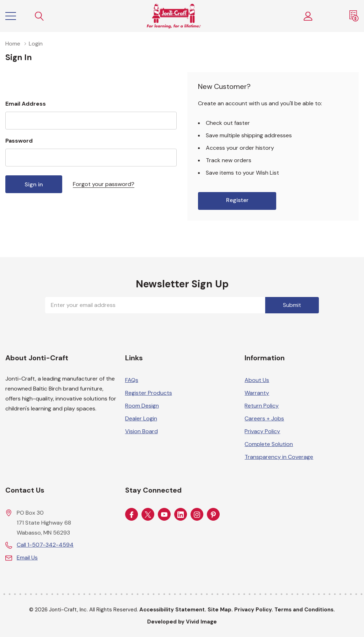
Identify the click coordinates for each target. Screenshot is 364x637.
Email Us (27, 558)
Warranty (257, 393)
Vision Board (141, 431)
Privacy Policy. (254, 610)
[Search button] (39, 16)
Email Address (26, 104)
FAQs (132, 380)
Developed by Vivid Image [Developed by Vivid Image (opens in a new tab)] (182, 622)
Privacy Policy (262, 431)
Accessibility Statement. (173, 610)
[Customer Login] (308, 16)
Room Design (142, 406)
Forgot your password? (104, 184)
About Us (257, 380)
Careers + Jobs (264, 418)
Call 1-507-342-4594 (45, 545)
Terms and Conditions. (305, 610)
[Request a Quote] (354, 16)
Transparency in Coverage (279, 457)
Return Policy (262, 406)
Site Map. (220, 610)
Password (19, 141)
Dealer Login (141, 418)
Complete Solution (269, 444)
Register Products (149, 393)
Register (237, 200)
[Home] (174, 16)
